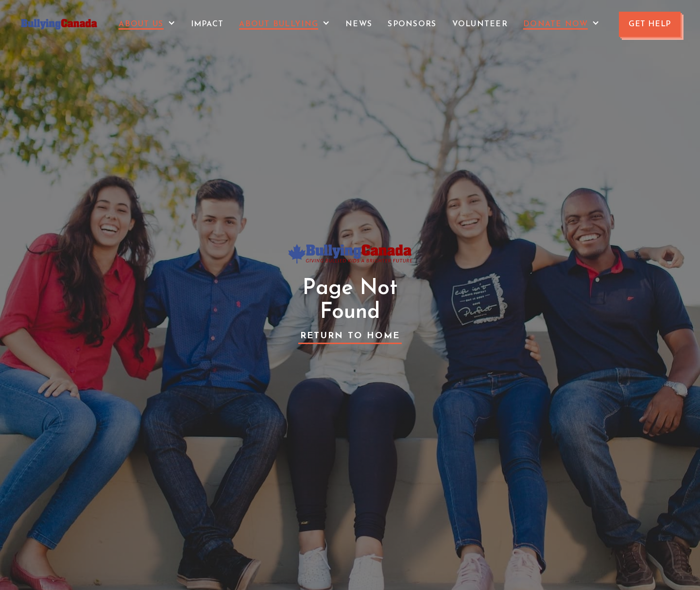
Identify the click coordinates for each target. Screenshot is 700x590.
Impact (207, 24)
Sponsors (412, 24)
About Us (141, 24)
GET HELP (650, 24)
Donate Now (555, 24)
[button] (147, 24)
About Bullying (279, 24)
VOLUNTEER (480, 24)
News (359, 24)
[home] (59, 24)
